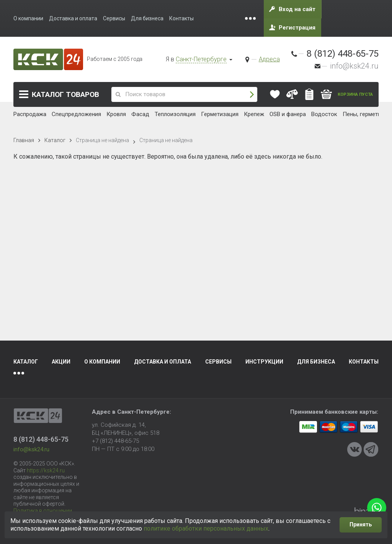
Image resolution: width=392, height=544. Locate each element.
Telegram (371, 449)
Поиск (252, 94)
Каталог (65, 94)
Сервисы (218, 362)
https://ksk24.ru (46, 470)
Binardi (366, 511)
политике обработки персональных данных (206, 528)
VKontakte (354, 449)
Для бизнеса (316, 362)
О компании (102, 362)
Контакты (364, 362)
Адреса (269, 59)
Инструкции (264, 362)
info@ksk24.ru (354, 66)
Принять (361, 524)
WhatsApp (377, 508)
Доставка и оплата (163, 362)
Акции (61, 362)
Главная (24, 140)
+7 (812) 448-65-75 (115, 441)
